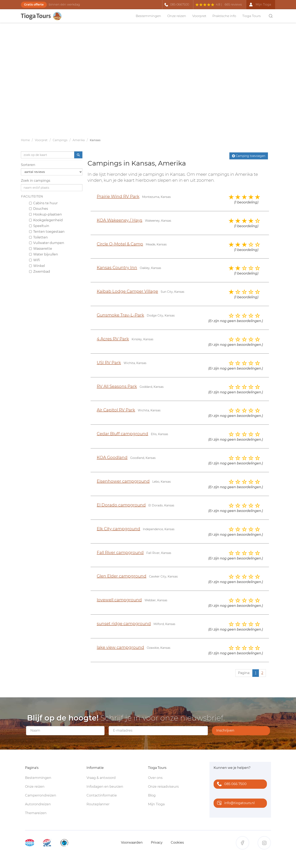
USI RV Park (109, 363)
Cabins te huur (43, 203)
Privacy (157, 842)
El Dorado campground (121, 505)
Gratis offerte (34, 5)
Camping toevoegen (249, 156)
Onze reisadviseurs (163, 787)
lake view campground (120, 647)
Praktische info (224, 16)
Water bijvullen (44, 254)
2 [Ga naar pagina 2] (262, 673)
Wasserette (41, 249)
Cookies (177, 842)
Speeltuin (39, 226)
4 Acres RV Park (113, 339)
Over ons (155, 778)
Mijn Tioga (156, 804)
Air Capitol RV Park (116, 410)
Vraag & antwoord (101, 778)
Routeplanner (98, 804)
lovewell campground (119, 600)
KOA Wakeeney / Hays (120, 220)
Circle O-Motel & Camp (120, 244)
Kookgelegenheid (46, 220)
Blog (152, 795)
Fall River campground (120, 553)
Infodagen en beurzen (105, 787)
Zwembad (40, 272)
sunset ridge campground (124, 624)
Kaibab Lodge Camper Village (127, 291)
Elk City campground (118, 529)
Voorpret (199, 16)
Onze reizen (177, 16)
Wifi (35, 260)
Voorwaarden (132, 842)
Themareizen (36, 813)
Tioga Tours (252, 16)
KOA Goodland (112, 457)
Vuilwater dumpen (47, 243)
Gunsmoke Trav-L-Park (120, 315)
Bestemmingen (148, 16)
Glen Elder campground (122, 576)
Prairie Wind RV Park (118, 196)
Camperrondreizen (41, 795)
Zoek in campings (36, 181)
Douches (39, 209)
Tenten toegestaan (47, 232)
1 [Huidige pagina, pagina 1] (256, 673)
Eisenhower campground (123, 481)
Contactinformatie (102, 795)
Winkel (37, 266)
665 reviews (233, 5)
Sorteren (28, 165)
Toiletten (38, 237)
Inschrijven (225, 730)
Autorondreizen (38, 804)
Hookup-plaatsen (46, 214)
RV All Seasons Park (117, 386)
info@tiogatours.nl (235, 803)
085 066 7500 (231, 784)
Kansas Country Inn (117, 268)
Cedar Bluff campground (122, 434)
